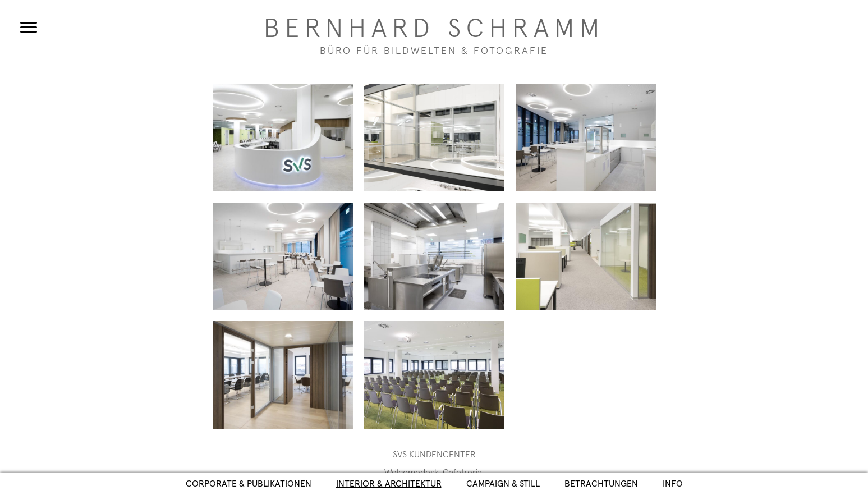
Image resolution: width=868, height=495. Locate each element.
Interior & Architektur (389, 484)
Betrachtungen (601, 484)
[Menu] (29, 27)
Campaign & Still (503, 484)
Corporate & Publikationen (249, 484)
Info (673, 484)
